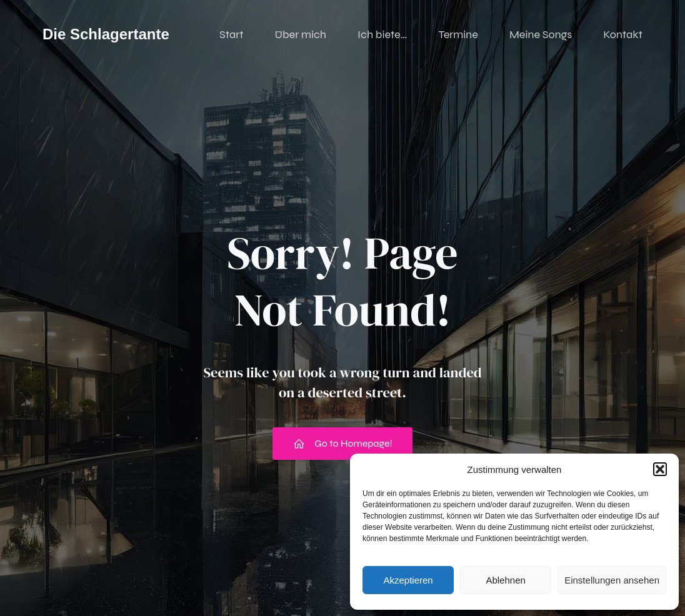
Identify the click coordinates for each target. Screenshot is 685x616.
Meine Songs (541, 34)
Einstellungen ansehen (612, 580)
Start (231, 34)
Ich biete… (382, 34)
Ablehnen (505, 580)
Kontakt (623, 34)
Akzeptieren (408, 580)
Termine (458, 34)
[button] (660, 469)
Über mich (301, 34)
